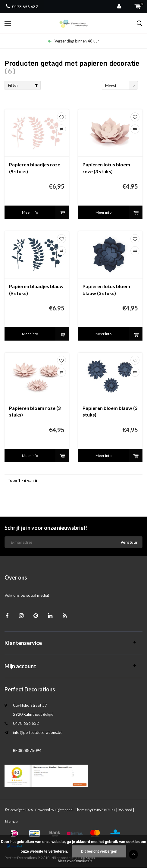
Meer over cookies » (75, 861)
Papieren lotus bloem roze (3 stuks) (106, 168)
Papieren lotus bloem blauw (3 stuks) (106, 290)
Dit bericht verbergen (99, 851)
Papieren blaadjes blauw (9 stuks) (36, 290)
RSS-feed (125, 810)
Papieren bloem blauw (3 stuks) (110, 411)
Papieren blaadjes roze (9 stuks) (35, 168)
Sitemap (11, 821)
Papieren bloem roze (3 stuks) (35, 411)
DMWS (98, 810)
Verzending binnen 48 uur (74, 41)
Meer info (30, 212)
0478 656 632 (22, 7)
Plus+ (111, 810)
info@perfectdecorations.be (38, 732)
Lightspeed (64, 810)
